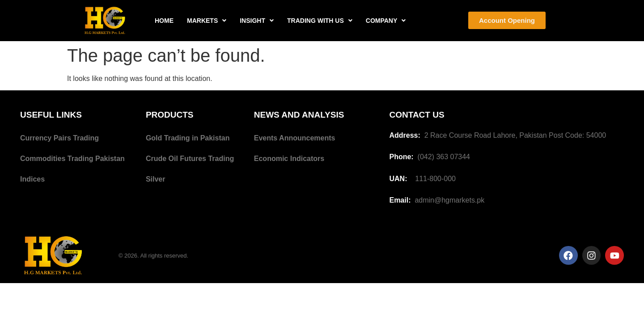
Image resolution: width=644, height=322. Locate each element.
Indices (32, 179)
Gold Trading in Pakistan (188, 138)
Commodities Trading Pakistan (72, 159)
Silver (156, 179)
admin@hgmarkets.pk (449, 200)
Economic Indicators (289, 159)
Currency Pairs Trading (59, 138)
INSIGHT (257, 21)
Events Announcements (295, 138)
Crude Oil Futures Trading (190, 159)
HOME (164, 21)
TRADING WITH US (320, 21)
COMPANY (386, 21)
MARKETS (207, 21)
